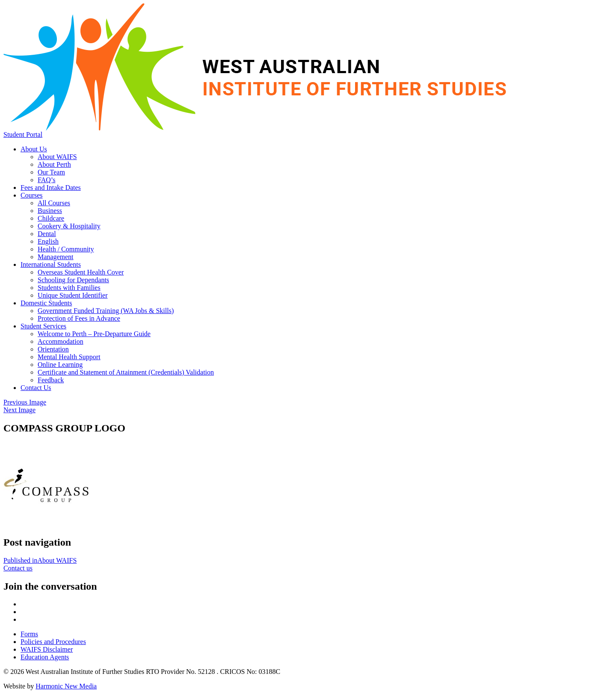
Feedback (51, 380)
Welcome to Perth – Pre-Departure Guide (94, 334)
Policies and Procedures (53, 642)
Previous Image (25, 402)
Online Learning (60, 365)
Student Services (43, 326)
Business (50, 211)
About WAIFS (57, 157)
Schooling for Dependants (73, 280)
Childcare (51, 218)
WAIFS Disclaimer (47, 649)
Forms (29, 634)
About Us (34, 149)
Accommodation (61, 341)
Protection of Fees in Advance (79, 318)
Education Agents (45, 657)
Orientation (53, 349)
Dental (47, 234)
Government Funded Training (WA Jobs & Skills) (106, 311)
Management (56, 257)
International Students (51, 264)
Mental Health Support (69, 357)
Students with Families (69, 288)
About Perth (54, 164)
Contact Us (36, 388)
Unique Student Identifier (73, 295)
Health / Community (66, 249)
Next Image (19, 410)
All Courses (54, 203)
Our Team (51, 172)
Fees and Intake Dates (51, 188)
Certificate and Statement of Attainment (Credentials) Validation (126, 372)
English (48, 241)
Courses (32, 195)
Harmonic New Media (66, 686)
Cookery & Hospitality (69, 226)
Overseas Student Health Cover (81, 272)
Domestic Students (46, 303)
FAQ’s (47, 180)
